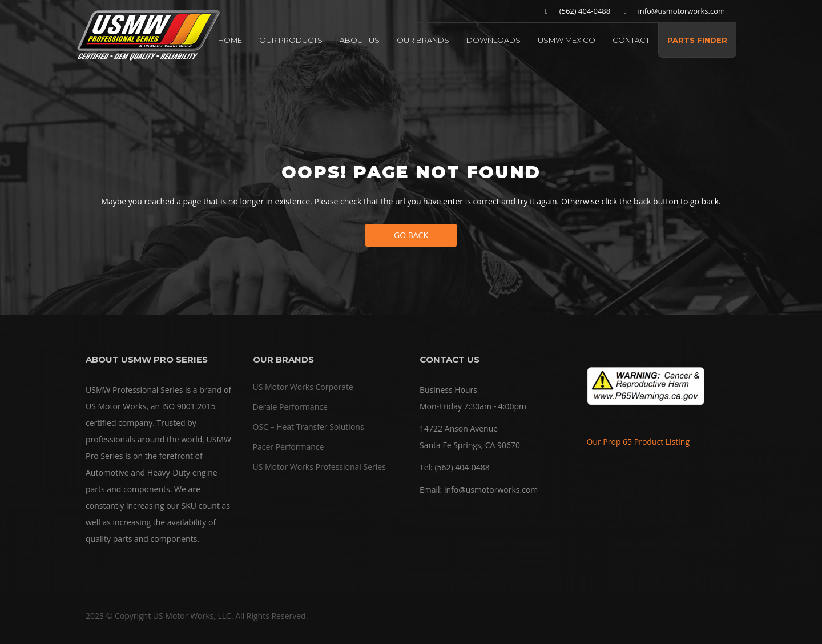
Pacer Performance (289, 447)
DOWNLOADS (493, 40)
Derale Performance (290, 407)
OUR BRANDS (423, 40)
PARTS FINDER (697, 40)
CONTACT (631, 40)
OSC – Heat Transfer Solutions (309, 427)
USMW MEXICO (567, 40)
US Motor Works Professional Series (319, 467)
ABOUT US (360, 40)
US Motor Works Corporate (303, 387)
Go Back (411, 235)
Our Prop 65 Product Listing (638, 442)
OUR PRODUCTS (291, 40)
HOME (230, 40)
